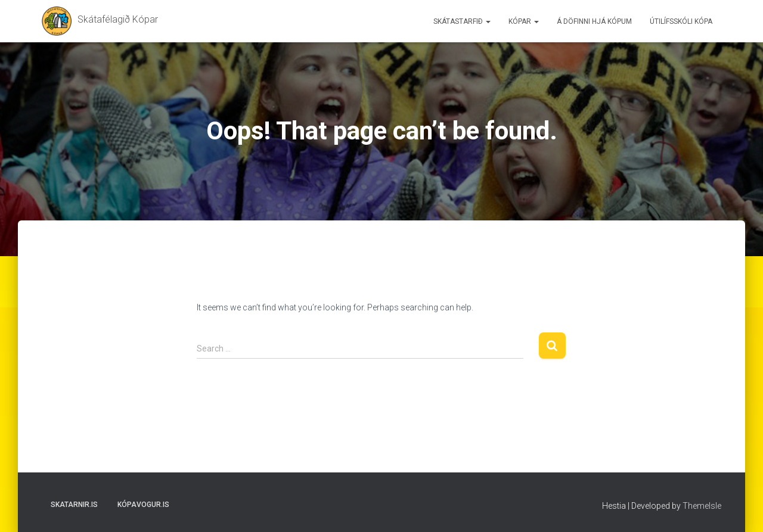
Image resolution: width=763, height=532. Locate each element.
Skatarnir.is (74, 505)
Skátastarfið (462, 21)
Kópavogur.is (143, 505)
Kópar (524, 21)
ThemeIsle (702, 506)
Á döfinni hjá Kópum (594, 21)
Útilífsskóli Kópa (681, 21)
